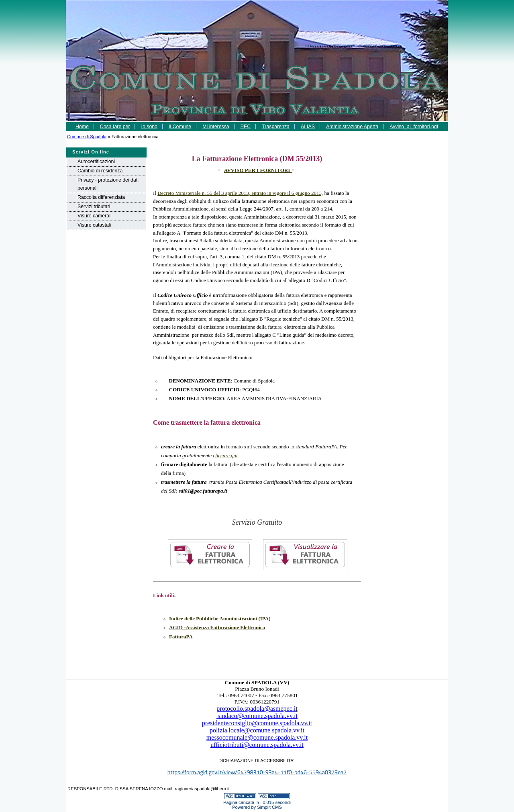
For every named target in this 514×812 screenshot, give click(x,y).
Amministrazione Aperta (352, 127)
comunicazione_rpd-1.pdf (257, 136)
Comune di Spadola (87, 137)
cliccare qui (225, 455)
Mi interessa (216, 127)
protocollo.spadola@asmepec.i (256, 709)
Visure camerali (95, 216)
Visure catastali (94, 225)
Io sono (149, 127)
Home (82, 127)
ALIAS (308, 127)
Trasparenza (276, 127)
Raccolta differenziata (101, 197)
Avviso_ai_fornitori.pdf (414, 127)
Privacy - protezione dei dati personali (108, 184)
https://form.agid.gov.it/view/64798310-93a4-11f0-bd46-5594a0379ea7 (257, 772)
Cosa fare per (115, 127)
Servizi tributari (94, 207)
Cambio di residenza (100, 171)
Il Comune (180, 127)
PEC (246, 127)
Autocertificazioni (96, 162)
